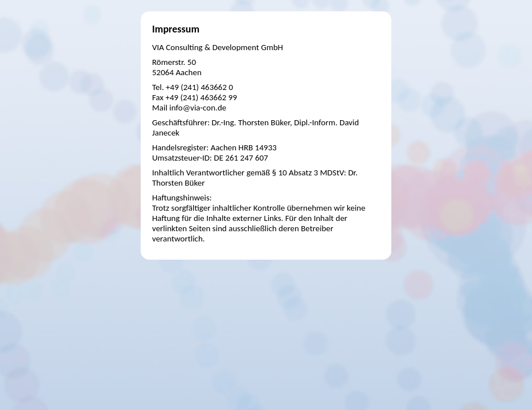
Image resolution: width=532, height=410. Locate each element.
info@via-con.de (198, 108)
